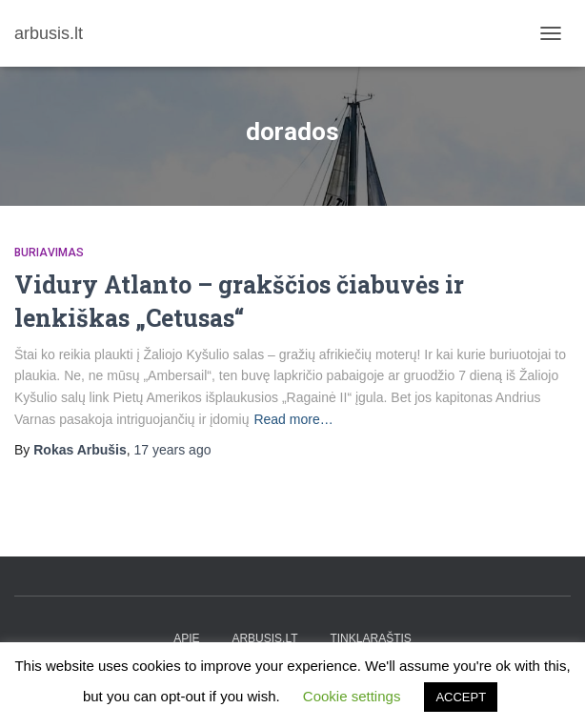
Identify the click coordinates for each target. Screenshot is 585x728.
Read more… (293, 419)
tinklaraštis (370, 638)
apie (186, 638)
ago (173, 450)
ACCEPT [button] (461, 697)
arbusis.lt (264, 638)
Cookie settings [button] (352, 696)
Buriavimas (49, 253)
